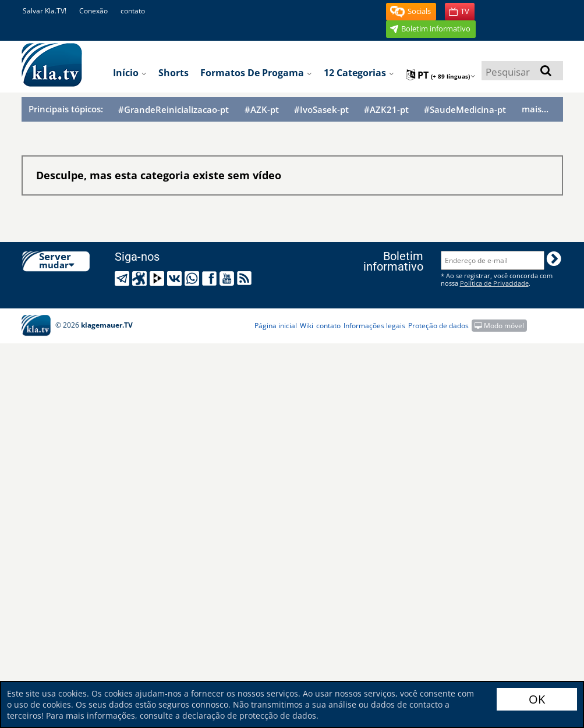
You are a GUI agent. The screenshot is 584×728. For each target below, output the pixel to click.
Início (130, 73)
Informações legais (374, 326)
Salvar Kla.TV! (45, 11)
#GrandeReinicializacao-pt (174, 110)
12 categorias (359, 73)
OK (537, 699)
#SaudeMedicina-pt (465, 110)
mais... (535, 109)
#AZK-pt (262, 110)
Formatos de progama (256, 73)
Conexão (93, 11)
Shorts (174, 73)
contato (133, 11)
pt (441, 75)
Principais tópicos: (66, 109)
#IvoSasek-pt (321, 110)
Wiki (307, 326)
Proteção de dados (438, 326)
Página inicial (276, 326)
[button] (411, 12)
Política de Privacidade (494, 283)
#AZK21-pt (386, 110)
